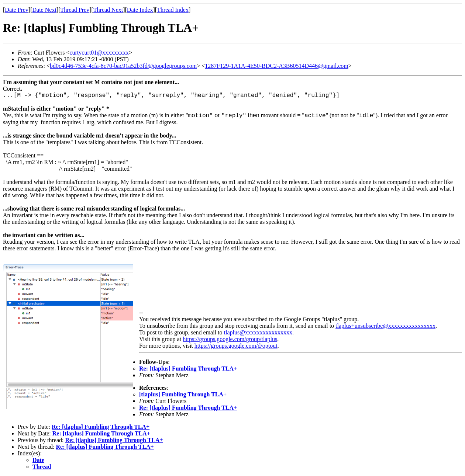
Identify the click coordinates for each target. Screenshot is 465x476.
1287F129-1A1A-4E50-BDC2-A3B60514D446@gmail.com (277, 66)
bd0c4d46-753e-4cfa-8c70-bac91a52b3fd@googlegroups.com (123, 66)
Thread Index (173, 10)
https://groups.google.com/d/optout (236, 346)
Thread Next (108, 10)
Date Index (140, 10)
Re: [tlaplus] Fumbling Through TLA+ (188, 369)
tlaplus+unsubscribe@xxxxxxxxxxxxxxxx (385, 326)
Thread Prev (75, 10)
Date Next (44, 10)
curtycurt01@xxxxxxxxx (99, 53)
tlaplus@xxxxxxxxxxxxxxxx (258, 332)
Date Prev (17, 10)
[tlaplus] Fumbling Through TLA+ (183, 394)
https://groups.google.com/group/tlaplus (230, 339)
